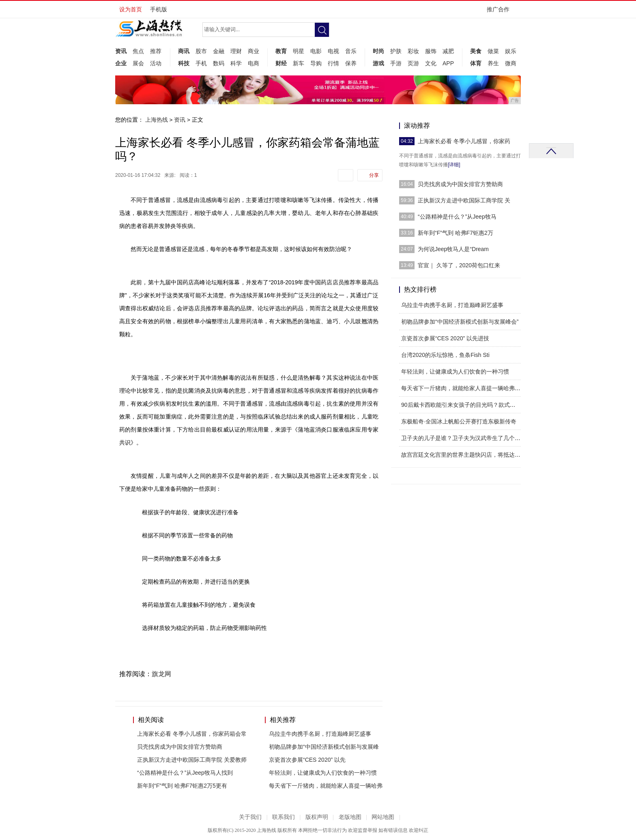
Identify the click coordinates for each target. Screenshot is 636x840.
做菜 (493, 51)
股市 (201, 51)
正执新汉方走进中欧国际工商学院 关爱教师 (192, 760)
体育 (476, 63)
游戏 (378, 63)
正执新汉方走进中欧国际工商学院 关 (464, 200)
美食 (476, 51)
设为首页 (131, 9)
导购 (316, 63)
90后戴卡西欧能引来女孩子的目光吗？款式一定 (461, 405)
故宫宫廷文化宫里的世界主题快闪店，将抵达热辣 (464, 455)
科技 (184, 63)
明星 (299, 51)
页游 (413, 63)
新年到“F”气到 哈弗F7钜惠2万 (456, 233)
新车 (299, 63)
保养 (351, 63)
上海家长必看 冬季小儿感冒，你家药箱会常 (192, 734)
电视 (333, 51)
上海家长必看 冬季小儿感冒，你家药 (464, 141)
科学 (236, 63)
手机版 (159, 9)
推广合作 (501, 12)
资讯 (121, 51)
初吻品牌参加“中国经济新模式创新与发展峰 (324, 747)
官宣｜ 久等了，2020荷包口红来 (459, 265)
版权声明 (317, 817)
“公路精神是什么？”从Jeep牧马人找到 (185, 773)
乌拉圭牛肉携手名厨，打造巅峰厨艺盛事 (320, 734)
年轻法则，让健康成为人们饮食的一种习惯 (323, 773)
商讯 (184, 51)
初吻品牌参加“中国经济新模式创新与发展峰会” (460, 322)
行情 (333, 63)
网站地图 (383, 817)
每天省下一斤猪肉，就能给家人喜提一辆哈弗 (326, 786)
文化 (431, 63)
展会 (138, 63)
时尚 (378, 51)
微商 (511, 63)
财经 (281, 63)
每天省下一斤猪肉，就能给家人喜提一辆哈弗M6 (462, 388)
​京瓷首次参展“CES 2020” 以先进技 (445, 338)
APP (448, 63)
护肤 (396, 51)
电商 (254, 63)
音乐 (351, 51)
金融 (219, 51)
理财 (236, 51)
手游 (396, 63)
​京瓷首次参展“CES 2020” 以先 (307, 760)
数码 (219, 63)
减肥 (448, 51)
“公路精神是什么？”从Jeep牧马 (457, 217)
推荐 (156, 51)
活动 (156, 63)
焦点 (138, 51)
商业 (254, 51)
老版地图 (350, 817)
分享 (374, 175)
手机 (201, 63)
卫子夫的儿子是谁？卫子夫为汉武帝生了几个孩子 (464, 438)
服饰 (431, 51)
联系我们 (284, 817)
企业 (121, 63)
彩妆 (413, 51)
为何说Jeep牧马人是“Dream (453, 249)
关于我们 (250, 817)
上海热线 (157, 120)
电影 (316, 51)
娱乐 (511, 51)
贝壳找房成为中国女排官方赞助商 (180, 747)
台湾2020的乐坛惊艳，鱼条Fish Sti (445, 355)
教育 (281, 51)
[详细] (454, 165)
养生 (493, 63)
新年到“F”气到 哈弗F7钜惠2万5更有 (182, 786)
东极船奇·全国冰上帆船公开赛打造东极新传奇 (459, 421)
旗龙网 (161, 674)
